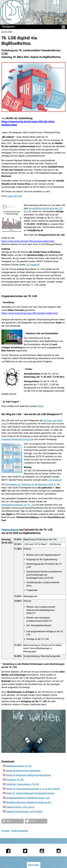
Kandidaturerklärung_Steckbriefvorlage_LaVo (28, 798)
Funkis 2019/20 (14, 196)
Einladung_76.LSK (15, 780)
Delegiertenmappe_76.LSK (19, 766)
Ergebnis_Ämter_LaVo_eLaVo (20, 807)
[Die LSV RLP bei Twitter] (25, 851)
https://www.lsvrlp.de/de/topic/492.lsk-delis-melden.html (28, 123)
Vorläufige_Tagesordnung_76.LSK (22, 784)
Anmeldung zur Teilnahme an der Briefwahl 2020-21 (31, 484)
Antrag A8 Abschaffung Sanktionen (23, 771)
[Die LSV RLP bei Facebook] (8, 851)
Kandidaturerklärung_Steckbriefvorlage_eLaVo (28, 802)
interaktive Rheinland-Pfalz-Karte (17, 439)
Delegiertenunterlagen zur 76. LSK (18, 505)
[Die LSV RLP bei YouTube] (42, 851)
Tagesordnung (10, 530)
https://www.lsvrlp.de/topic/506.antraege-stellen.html (28, 241)
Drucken (5, 831)
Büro (41, 406)
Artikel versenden (20, 831)
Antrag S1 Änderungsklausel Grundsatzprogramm (30, 793)
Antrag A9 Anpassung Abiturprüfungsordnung (28, 775)
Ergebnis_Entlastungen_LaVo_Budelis (24, 811)
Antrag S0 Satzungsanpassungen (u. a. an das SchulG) (33, 789)
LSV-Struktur (32, 265)
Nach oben (34, 865)
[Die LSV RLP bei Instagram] (59, 851)
